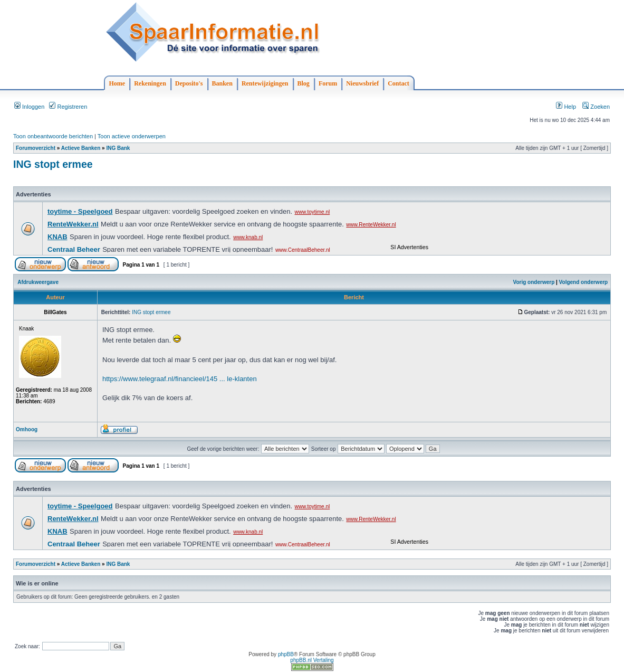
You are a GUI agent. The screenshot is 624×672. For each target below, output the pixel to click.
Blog (304, 83)
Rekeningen (150, 83)
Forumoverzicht (36, 148)
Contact (399, 83)
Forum (328, 83)
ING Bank (118, 148)
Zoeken (596, 107)
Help (566, 107)
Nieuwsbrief (362, 83)
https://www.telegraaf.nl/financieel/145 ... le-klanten (180, 379)
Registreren (68, 107)
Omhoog (27, 429)
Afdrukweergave (38, 282)
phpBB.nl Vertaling (312, 660)
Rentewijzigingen (265, 83)
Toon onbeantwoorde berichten (53, 136)
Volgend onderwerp (584, 282)
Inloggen (29, 107)
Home (117, 83)
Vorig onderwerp (534, 282)
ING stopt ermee (53, 164)
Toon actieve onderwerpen (132, 136)
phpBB (286, 654)
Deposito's (189, 83)
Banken (222, 83)
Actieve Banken (81, 148)
